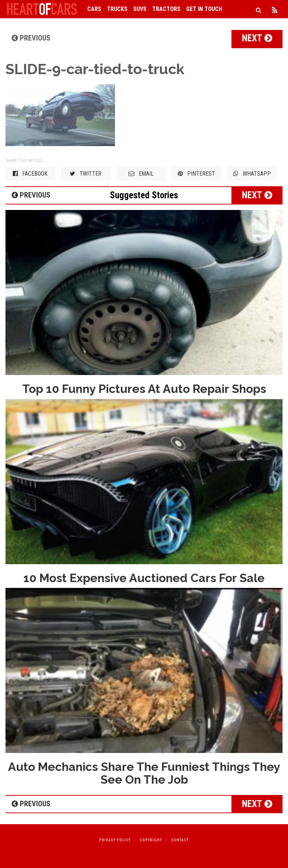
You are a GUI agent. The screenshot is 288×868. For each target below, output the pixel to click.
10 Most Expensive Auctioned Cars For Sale (144, 578)
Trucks (117, 9)
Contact (180, 840)
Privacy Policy (115, 840)
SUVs (140, 9)
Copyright (151, 840)
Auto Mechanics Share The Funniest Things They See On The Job (144, 773)
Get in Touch (204, 9)
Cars (94, 9)
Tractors (166, 9)
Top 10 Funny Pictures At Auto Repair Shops (144, 389)
